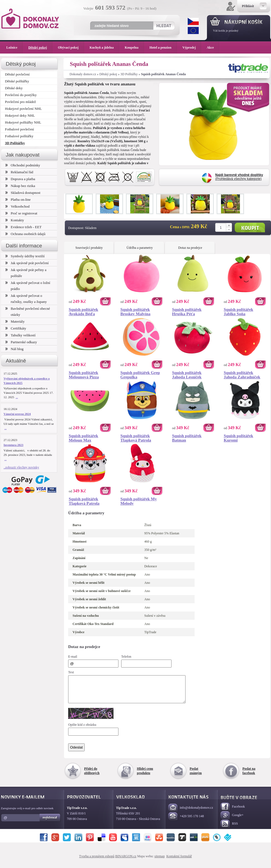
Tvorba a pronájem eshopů (97, 861)
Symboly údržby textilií (25, 256)
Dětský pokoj (108, 74)
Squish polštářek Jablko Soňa (238, 312)
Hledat (164, 26)
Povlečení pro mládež (20, 102)
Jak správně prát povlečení (27, 263)
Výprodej (192, 48)
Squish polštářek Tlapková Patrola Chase (136, 438)
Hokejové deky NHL (20, 115)
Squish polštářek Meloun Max (83, 438)
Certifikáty (16, 328)
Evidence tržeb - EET (23, 227)
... (17, 397)
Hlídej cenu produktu (145, 776)
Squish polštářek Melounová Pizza (84, 375)
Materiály (15, 321)
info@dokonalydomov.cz (191, 813)
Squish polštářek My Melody (139, 501)
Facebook (233, 812)
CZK (193, 21)
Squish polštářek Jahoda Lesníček (187, 375)
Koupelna (134, 48)
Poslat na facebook (249, 776)
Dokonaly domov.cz (83, 74)
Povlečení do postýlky (21, 95)
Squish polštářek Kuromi (238, 438)
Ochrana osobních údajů (25, 234)
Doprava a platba (20, 179)
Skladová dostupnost (23, 193)
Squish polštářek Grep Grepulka (140, 375)
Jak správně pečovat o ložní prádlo (28, 286)
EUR (193, 30)
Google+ (232, 820)
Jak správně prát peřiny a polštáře (26, 273)
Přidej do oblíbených (92, 776)
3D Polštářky (129, 74)
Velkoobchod (17, 206)
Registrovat (50, 823)
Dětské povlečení (17, 74)
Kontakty (15, 220)
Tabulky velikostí (20, 335)
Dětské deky (14, 88)
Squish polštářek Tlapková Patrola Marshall (84, 501)
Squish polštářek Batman (187, 438)
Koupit (250, 228)
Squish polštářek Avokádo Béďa (83, 312)
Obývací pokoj (71, 48)
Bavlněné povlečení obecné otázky (28, 312)
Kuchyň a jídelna (104, 48)
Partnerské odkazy (21, 342)
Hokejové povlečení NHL (23, 109)
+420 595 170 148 (186, 821)
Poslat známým (196, 776)
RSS (229, 829)
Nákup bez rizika (20, 186)
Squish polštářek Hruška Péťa (187, 312)
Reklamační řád (19, 172)
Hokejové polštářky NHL (23, 122)
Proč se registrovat (21, 213)
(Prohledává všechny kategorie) (239, 177)
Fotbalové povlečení (20, 129)
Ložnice (15, 48)
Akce (211, 48)
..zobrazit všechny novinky (21, 467)
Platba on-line (18, 199)
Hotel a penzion (163, 48)
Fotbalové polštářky (19, 136)
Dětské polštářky (17, 81)
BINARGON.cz (126, 861)
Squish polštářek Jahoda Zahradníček (242, 375)
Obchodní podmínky (23, 165)
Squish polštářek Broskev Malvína (135, 312)
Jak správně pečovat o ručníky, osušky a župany (26, 299)
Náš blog (14, 349)
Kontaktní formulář (179, 861)
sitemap (160, 861)
